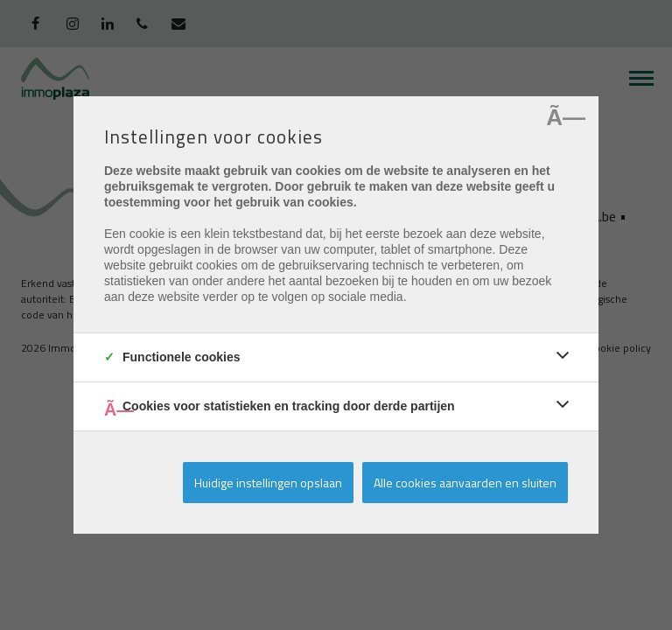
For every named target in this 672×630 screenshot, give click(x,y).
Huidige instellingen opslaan (268, 483)
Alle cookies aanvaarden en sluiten (465, 483)
